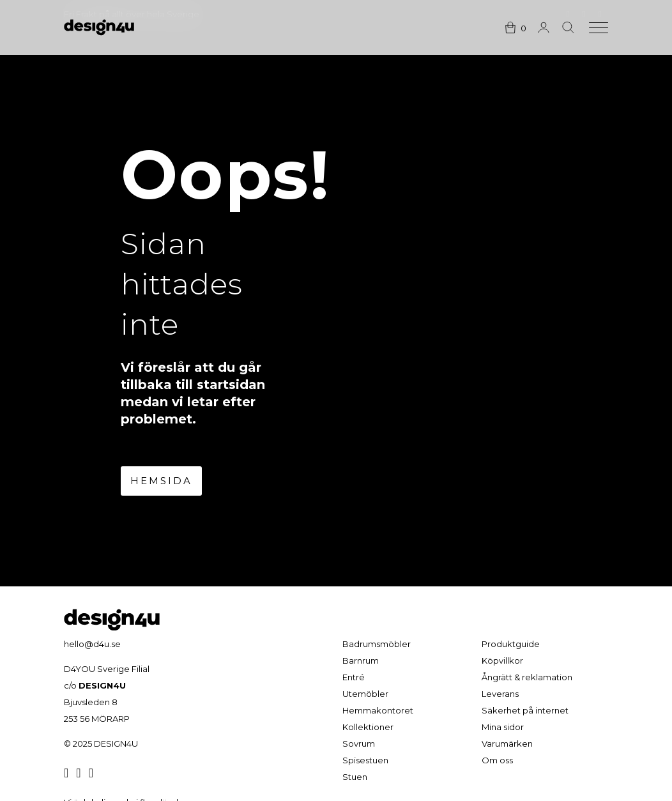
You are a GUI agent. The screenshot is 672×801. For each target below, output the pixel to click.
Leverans (500, 694)
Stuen (355, 777)
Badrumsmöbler (377, 644)
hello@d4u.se (92, 644)
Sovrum (359, 744)
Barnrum (361, 660)
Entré (354, 677)
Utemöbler (365, 694)
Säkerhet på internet (525, 710)
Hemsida (161, 481)
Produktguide (511, 644)
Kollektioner (368, 727)
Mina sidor (503, 727)
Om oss (497, 760)
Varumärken (507, 744)
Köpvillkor (502, 660)
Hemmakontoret (378, 710)
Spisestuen (365, 760)
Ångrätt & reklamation (527, 677)
